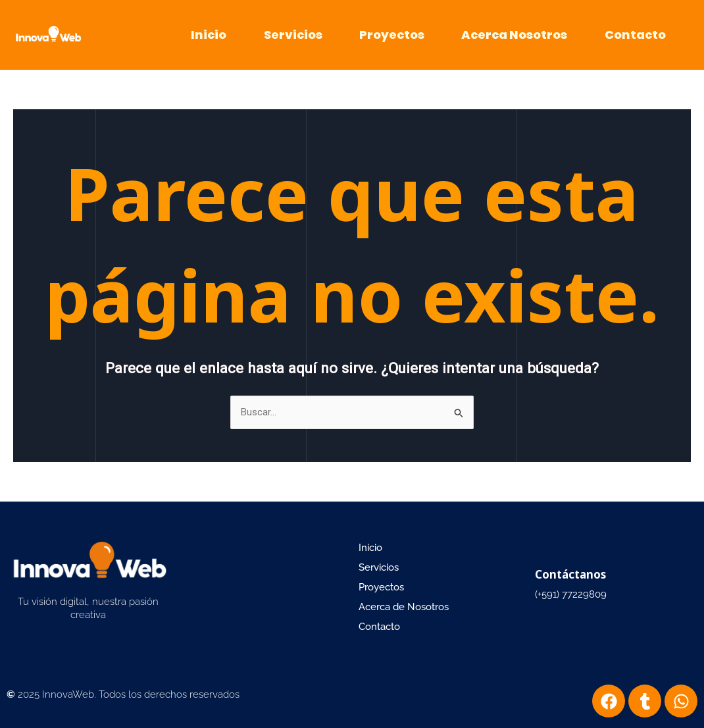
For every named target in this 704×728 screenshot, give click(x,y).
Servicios (293, 35)
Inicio (209, 35)
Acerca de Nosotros (404, 607)
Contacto (635, 35)
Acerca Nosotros (514, 35)
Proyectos (392, 35)
